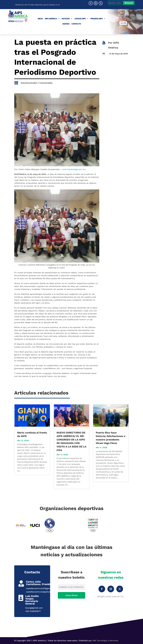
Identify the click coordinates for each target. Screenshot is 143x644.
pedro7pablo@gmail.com (74, 169)
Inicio (40, 19)
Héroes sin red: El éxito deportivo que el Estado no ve (37, 5)
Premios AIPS (96, 19)
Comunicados (46, 83)
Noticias (66, 19)
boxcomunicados (29, 83)
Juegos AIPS (80, 19)
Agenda (66, 24)
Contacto (76, 24)
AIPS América (51, 19)
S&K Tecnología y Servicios (105, 641)
